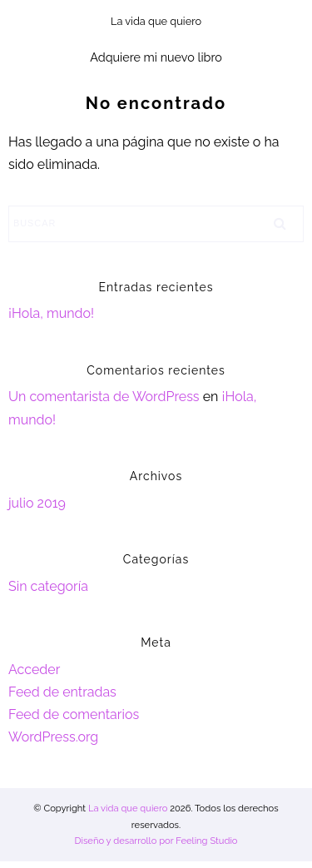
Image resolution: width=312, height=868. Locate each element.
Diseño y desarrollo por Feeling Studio (156, 841)
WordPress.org (53, 737)
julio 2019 (37, 503)
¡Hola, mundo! (51, 313)
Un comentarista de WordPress (104, 397)
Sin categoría (48, 586)
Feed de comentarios (74, 714)
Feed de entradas (62, 692)
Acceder (34, 670)
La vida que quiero (128, 808)
